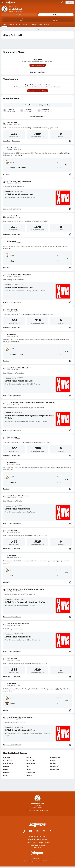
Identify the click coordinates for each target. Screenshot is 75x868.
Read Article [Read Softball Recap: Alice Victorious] (7, 651)
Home (4, 24)
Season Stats (16, 141)
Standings (25, 24)
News (40, 24)
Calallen (29, 757)
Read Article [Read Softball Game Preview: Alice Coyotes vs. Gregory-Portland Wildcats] (7, 430)
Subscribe (32, 839)
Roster (18, 24)
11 (57, 354)
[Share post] (70, 141)
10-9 (10, 563)
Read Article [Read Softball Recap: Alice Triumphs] (7, 523)
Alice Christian (8, 760)
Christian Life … (31, 760)
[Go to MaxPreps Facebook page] (51, 831)
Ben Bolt (6, 770)
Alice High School (38, 800)
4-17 (10, 248)
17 (57, 261)
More (46, 24)
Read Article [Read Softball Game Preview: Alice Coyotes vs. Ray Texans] (7, 617)
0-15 (11, 470)
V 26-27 (19, 15)
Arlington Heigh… (9, 763)
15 (57, 482)
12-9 (10, 691)
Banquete (6, 766)
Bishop (5, 776)
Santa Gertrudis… (55, 766)
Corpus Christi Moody (35, 128)
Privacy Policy (42, 839)
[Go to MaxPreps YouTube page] (31, 831)
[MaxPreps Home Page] (37, 29)
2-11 (17, 342)
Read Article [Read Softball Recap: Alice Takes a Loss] (7, 209)
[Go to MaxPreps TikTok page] (24, 831)
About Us (32, 836)
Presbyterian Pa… (56, 757)
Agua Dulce (7, 757)
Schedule (11, 24)
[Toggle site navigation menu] (2, 2)
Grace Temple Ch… (32, 763)
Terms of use (30, 843)
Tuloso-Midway (55, 770)
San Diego (53, 763)
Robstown (53, 760)
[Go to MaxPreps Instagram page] (37, 831)
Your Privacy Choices (37, 845)
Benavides (6, 773)
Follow (56, 15)
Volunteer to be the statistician (38, 91)
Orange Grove (31, 773)
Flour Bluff (32, 442)
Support (37, 848)
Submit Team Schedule (38, 65)
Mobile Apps (42, 836)
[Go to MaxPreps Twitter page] (44, 831)
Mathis (29, 770)
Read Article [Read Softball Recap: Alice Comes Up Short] (7, 745)
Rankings (34, 24)
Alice (9, 162)
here (49, 105)
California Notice (43, 843)
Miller (30, 664)
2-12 (21, 155)
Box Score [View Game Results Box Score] (6, 174)
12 (57, 168)
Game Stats (7, 141)
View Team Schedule (38, 72)
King (30, 221)
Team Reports (9, 191)
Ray (30, 536)
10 (57, 570)
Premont (29, 776)
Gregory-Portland (34, 314)
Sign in (70, 2)
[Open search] (62, 2)
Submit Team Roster (38, 116)
